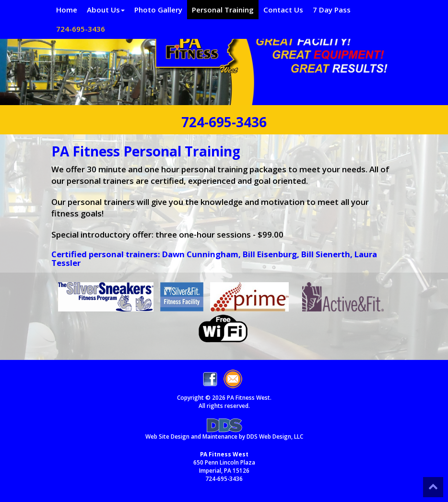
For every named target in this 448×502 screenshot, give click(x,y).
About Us (106, 10)
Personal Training (223, 10)
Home (67, 10)
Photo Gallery (158, 10)
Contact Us (283, 10)
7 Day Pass (332, 10)
